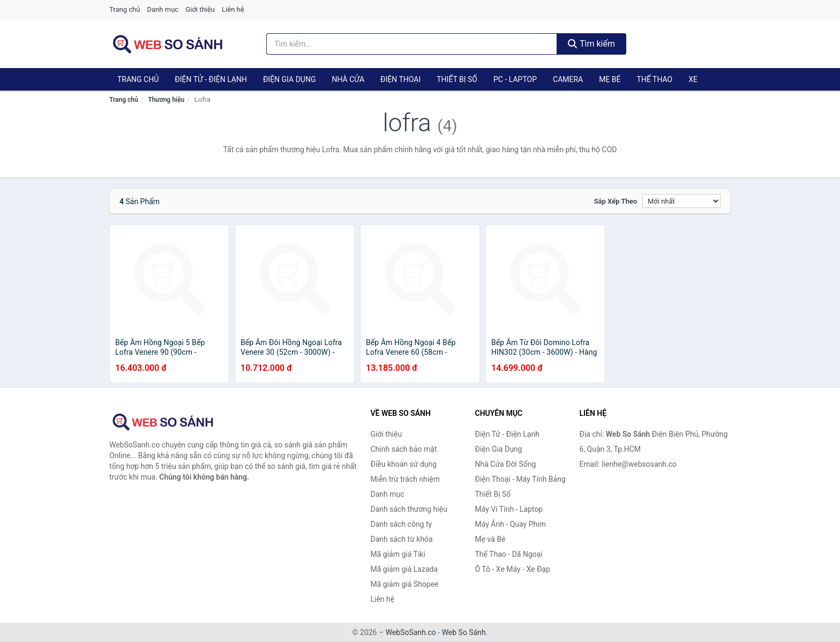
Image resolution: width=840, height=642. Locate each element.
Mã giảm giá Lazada (404, 569)
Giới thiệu (200, 9)
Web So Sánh (464, 632)
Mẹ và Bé (490, 539)
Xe (693, 79)
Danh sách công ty (402, 524)
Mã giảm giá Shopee (405, 584)
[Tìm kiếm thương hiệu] (412, 44)
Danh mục (163, 9)
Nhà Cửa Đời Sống (506, 464)
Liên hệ (233, 9)
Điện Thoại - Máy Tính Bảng (520, 479)
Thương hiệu (166, 100)
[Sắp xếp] (681, 201)
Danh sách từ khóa (402, 539)
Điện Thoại (400, 79)
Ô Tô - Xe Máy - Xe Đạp (513, 569)
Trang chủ (125, 9)
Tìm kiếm (591, 44)
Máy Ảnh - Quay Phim (511, 524)
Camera (568, 79)
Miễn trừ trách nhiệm (405, 479)
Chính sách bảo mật (404, 449)
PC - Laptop (515, 79)
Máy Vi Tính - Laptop (509, 509)
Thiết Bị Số (457, 79)
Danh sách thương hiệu (409, 509)
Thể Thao (655, 79)
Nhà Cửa (348, 79)
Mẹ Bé (610, 79)
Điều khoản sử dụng (404, 464)
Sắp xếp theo (616, 201)
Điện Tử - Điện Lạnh (211, 79)
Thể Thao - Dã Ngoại (509, 554)
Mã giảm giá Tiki (398, 554)
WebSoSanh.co (411, 632)
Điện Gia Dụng (289, 79)
